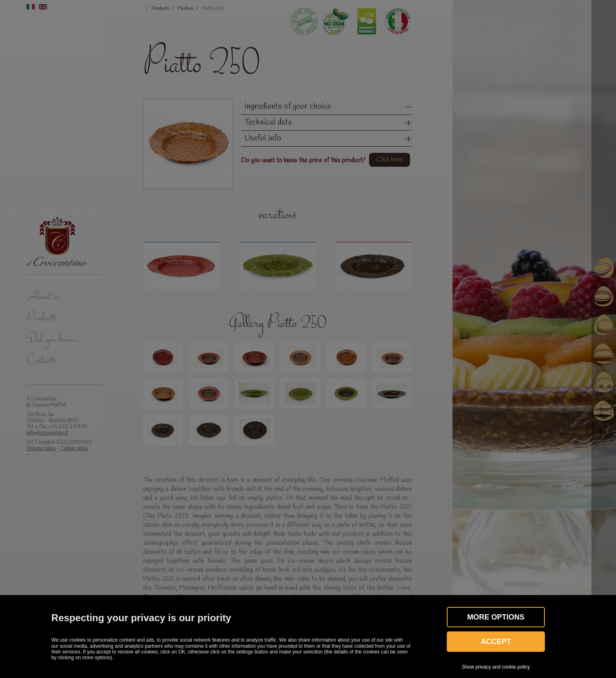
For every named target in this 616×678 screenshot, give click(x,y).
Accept (496, 642)
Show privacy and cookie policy (496, 667)
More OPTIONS (496, 617)
